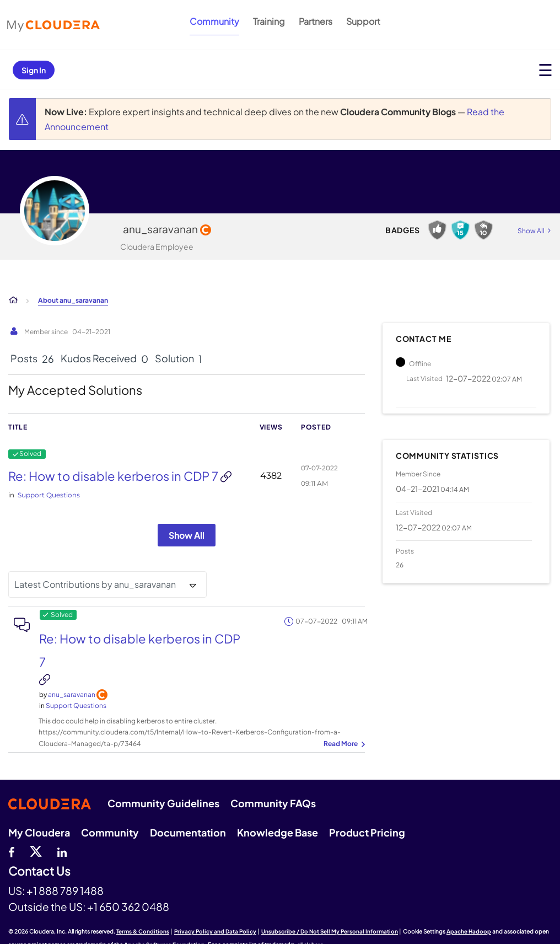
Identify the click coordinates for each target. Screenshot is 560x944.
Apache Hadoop (469, 931)
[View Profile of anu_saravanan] (72, 694)
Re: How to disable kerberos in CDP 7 (114, 476)
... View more (343, 744)
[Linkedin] (62, 851)
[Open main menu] (545, 70)
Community (214, 21)
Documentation (188, 832)
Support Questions (49, 495)
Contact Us (39, 871)
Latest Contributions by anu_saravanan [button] (95, 584)
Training (269, 21)
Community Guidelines (163, 803)
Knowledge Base (278, 832)
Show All (187, 535)
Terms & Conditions (143, 931)
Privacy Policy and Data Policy (215, 931)
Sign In (34, 70)
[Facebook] (11, 851)
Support (363, 21)
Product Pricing (367, 832)
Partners (316, 21)
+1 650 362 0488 (128, 907)
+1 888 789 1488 (65, 891)
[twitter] (36, 851)
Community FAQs (273, 803)
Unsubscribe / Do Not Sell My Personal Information (330, 931)
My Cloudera (39, 832)
